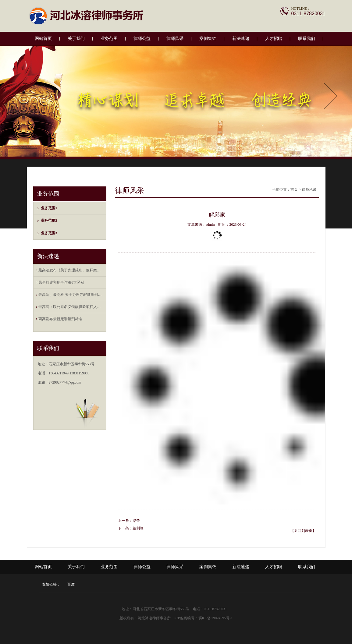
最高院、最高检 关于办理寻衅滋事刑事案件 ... (71, 295)
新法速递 (241, 39)
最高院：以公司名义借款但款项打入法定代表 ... (71, 307)
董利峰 (138, 528)
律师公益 (142, 39)
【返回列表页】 (303, 531)
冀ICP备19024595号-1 (216, 618)
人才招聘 (274, 39)
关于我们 (76, 39)
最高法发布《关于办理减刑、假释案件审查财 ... (71, 270)
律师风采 (175, 39)
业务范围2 (49, 221)
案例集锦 (208, 39)
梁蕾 (136, 521)
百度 (71, 584)
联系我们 (307, 39)
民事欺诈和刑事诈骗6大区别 (61, 282)
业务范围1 (49, 208)
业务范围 (109, 39)
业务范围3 (49, 233)
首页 (294, 189)
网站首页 (43, 39)
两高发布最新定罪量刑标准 (60, 319)
